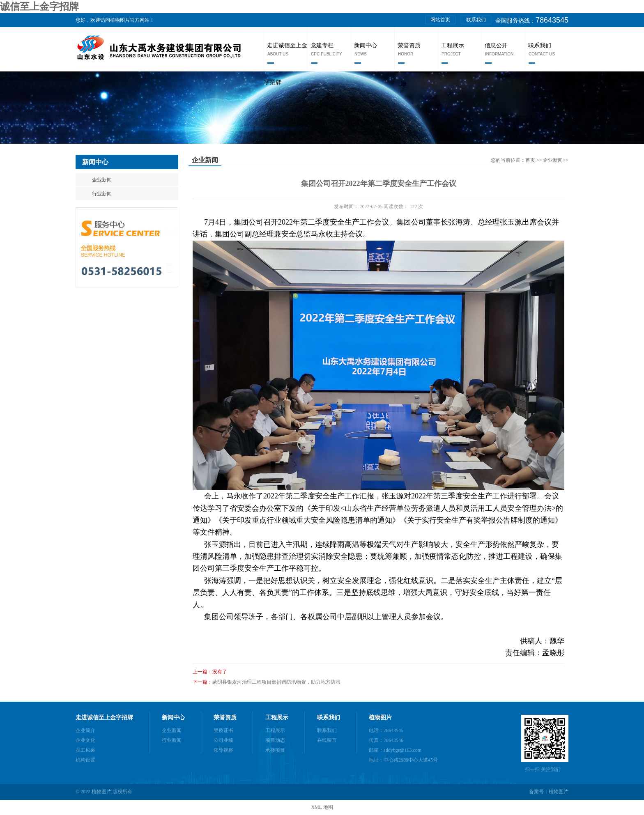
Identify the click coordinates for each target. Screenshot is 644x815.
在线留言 (327, 740)
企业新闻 (102, 180)
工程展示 (453, 45)
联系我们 (476, 20)
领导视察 (223, 750)
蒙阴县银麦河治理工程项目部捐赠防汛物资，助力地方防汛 (276, 682)
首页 (531, 160)
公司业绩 (223, 740)
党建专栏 (322, 45)
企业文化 (85, 740)
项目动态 (275, 740)
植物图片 (380, 717)
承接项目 (275, 750)
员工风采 (85, 750)
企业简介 (85, 730)
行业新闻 (102, 194)
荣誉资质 (409, 45)
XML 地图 (322, 807)
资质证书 (223, 730)
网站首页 (440, 20)
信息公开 (496, 45)
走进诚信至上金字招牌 (104, 717)
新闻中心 (366, 45)
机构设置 (85, 760)
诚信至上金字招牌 (39, 7)
